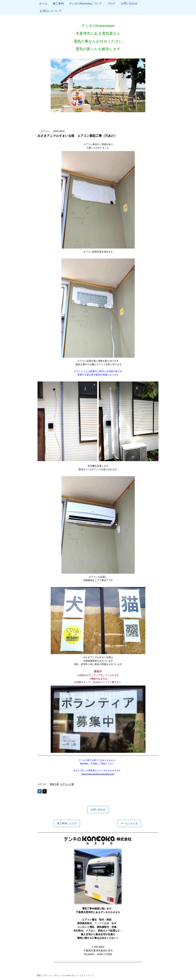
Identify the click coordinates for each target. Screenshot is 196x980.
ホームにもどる (129, 823)
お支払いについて (51, 11)
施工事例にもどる (67, 823)
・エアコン (44, 131)
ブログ (111, 4)
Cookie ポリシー (72, 975)
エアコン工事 (67, 784)
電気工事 (54, 784)
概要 (39, 975)
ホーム (43, 4)
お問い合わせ (129, 4)
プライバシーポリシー (53, 975)
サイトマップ (87, 975)
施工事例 (58, 4)
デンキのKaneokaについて (86, 4)
